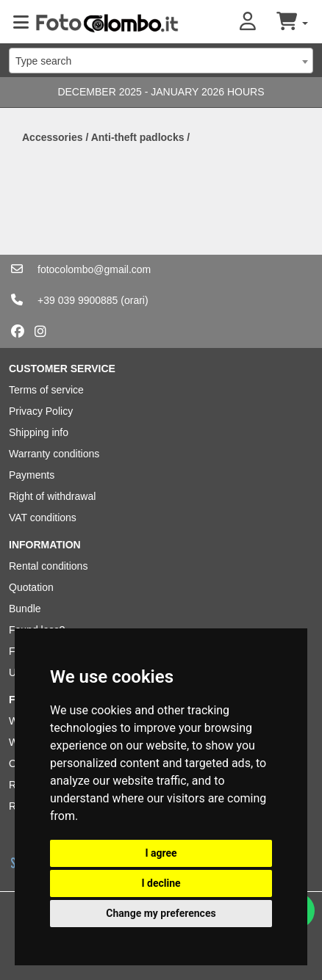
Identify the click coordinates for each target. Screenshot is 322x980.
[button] (258, 22)
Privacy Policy (41, 411)
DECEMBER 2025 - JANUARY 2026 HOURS (161, 92)
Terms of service (46, 390)
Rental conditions (48, 566)
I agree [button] (161, 853)
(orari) (134, 300)
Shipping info (39, 432)
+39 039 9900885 (78, 300)
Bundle (25, 609)
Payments (32, 475)
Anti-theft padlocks (138, 137)
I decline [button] (161, 883)
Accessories (53, 137)
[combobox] (161, 61)
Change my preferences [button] (161, 913)
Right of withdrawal (52, 496)
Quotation (31, 587)
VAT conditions (43, 518)
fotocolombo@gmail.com (94, 269)
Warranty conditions (54, 454)
